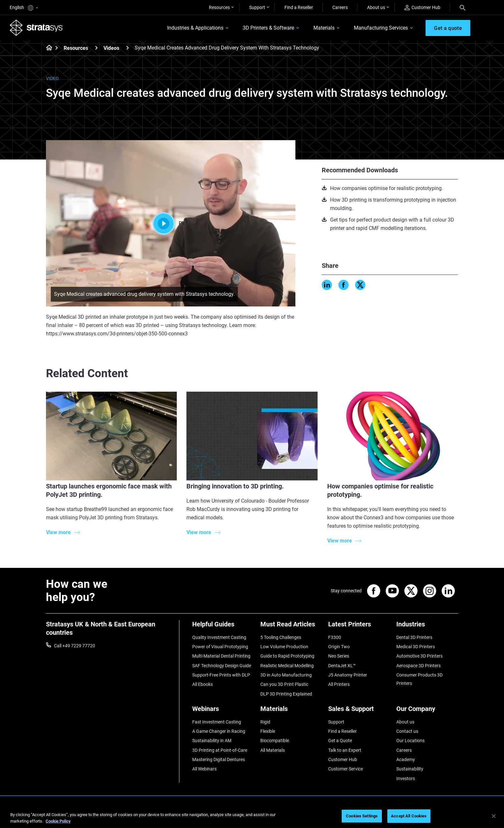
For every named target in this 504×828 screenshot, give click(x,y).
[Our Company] (427, 711)
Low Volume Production (284, 647)
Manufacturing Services (381, 28)
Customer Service (346, 769)
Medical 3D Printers (416, 647)
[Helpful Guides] (223, 627)
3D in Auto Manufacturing (286, 675)
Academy (406, 760)
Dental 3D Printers (414, 637)
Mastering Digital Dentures (219, 760)
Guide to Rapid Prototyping (287, 656)
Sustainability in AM (212, 741)
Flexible (268, 731)
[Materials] (291, 711)
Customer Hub (422, 8)
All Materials (273, 750)
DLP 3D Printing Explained (286, 694)
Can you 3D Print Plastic (284, 684)
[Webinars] (223, 711)
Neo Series (339, 656)
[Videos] (128, 48)
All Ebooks (203, 684)
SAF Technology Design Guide (222, 666)
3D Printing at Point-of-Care (220, 750)
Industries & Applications (195, 28)
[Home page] (47, 48)
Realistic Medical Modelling (287, 666)
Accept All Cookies (409, 816)
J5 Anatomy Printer (348, 675)
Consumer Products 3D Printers (419, 679)
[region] (252, 817)
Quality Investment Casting (219, 637)
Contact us (407, 731)
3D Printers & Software (268, 28)
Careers (340, 7)
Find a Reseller (299, 7)
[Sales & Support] (359, 711)
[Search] (463, 7)
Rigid (265, 722)
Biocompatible (275, 741)
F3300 (335, 637)
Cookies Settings (362, 816)
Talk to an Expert (345, 750)
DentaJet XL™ (342, 666)
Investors (406, 778)
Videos (111, 48)
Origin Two (339, 647)
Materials (324, 28)
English (24, 8)
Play (171, 223)
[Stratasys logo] (36, 28)
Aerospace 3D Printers (419, 666)
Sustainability (410, 769)
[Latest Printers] (359, 627)
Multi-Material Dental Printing (221, 656)
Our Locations (410, 741)
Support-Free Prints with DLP (221, 675)
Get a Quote (340, 741)
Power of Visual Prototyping (220, 647)
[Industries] (427, 627)
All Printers (339, 684)
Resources (219, 7)
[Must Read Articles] (291, 627)
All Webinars (204, 769)
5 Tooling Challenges (281, 637)
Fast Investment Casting (217, 722)
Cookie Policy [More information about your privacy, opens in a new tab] (58, 821)
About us (376, 7)
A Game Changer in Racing (219, 731)
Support (257, 7)
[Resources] (96, 48)
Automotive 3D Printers (419, 656)
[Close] (494, 816)
